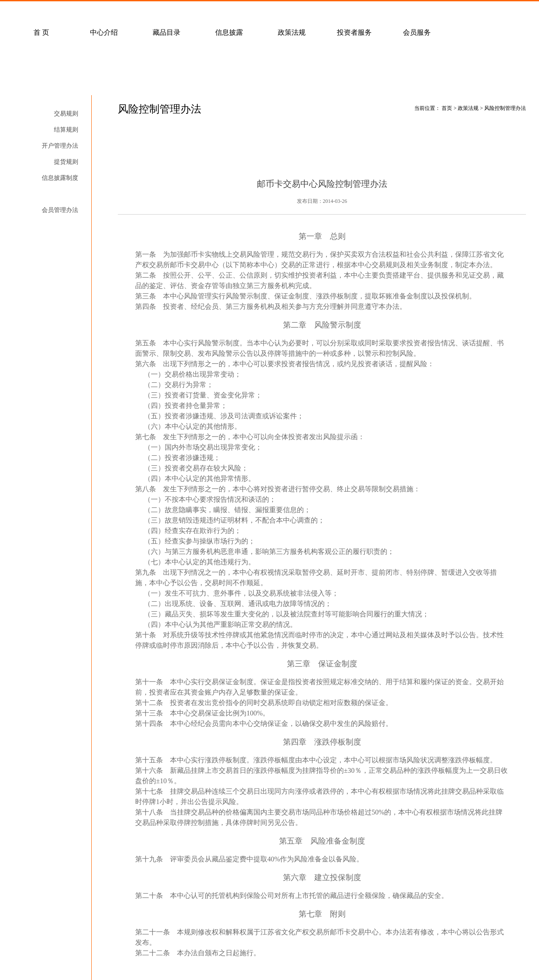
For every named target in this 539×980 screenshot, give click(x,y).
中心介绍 (104, 32)
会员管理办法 (60, 210)
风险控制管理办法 (54, 194)
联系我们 (246, 11)
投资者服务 (354, 32)
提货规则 (66, 162)
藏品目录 (166, 32)
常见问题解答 (59, 11)
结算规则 (66, 130)
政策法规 (292, 32)
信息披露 (229, 32)
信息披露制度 (60, 178)
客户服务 (121, 11)
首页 (447, 108)
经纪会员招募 (184, 11)
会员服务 (417, 32)
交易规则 (66, 114)
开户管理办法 (60, 146)
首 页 (41, 32)
